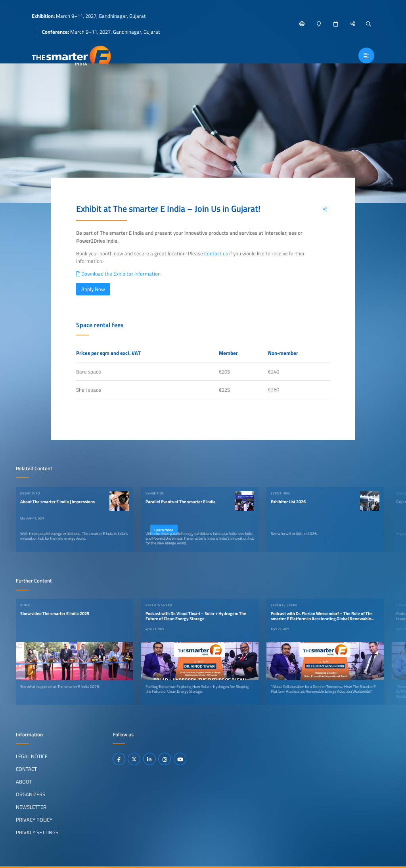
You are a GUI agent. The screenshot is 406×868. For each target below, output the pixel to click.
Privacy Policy (34, 819)
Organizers (31, 794)
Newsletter (31, 807)
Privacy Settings (37, 832)
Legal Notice (32, 756)
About (24, 781)
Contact (26, 768)
